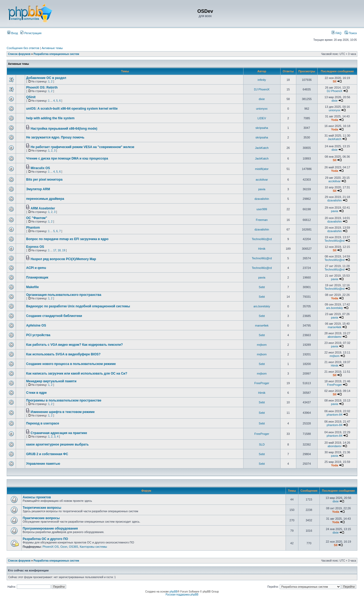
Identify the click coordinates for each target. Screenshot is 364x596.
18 (59, 250)
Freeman (262, 220)
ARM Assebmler (43, 208)
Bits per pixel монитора (44, 180)
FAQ (336, 33)
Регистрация (31, 33)
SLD (262, 444)
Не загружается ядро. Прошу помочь (55, 137)
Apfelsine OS (36, 325)
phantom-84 (335, 415)
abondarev (334, 337)
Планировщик (37, 277)
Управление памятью (43, 464)
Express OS (35, 247)
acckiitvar (262, 180)
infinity (262, 80)
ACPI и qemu (36, 268)
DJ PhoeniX (262, 89)
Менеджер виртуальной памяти (51, 381)
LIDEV (262, 118)
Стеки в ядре (36, 393)
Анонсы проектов (37, 497)
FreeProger (262, 383)
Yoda (334, 120)
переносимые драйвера (45, 199)
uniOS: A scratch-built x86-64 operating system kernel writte (72, 109)
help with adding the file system (50, 118)
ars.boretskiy (262, 306)
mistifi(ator (262, 169)
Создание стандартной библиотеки (54, 316)
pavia (262, 189)
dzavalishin (262, 199)
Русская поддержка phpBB (182, 595)
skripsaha (262, 128)
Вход (13, 33)
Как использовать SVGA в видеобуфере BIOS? (63, 354)
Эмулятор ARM (38, 189)
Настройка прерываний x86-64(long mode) (64, 129)
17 (55, 250)
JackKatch (335, 139)
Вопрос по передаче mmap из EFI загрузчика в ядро (67, 239)
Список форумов (19, 54)
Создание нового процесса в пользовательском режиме (71, 364)
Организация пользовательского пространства (64, 295)
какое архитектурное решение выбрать (57, 444)
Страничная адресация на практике (59, 433)
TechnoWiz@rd (262, 239)
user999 (262, 209)
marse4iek (262, 325)
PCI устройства (38, 335)
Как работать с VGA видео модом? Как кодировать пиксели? (75, 345)
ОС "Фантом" (37, 218)
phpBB (174, 592)
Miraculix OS (40, 168)
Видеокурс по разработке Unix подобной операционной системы (78, 306)
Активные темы (52, 48)
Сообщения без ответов (23, 48)
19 (64, 250)
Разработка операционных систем (56, 54)
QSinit (31, 97)
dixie (262, 99)
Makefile (32, 287)
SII (335, 81)
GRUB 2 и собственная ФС (47, 454)
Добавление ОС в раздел (46, 78)
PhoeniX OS (51, 547)
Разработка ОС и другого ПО (45, 539)
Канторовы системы (93, 547)
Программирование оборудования (50, 529)
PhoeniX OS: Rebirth (42, 88)
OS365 (74, 547)
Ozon (64, 547)
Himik (262, 249)
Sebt (262, 287)
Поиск (351, 33)
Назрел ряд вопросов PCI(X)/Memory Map (63, 259)
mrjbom (262, 345)
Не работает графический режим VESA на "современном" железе (83, 147)
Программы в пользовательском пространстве (64, 400)
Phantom (33, 228)
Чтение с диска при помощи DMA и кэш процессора (67, 158)
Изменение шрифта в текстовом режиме (63, 412)
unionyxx (262, 109)
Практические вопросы (41, 518)
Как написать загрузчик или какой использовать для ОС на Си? (77, 374)
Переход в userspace (43, 423)
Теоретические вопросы (42, 508)
